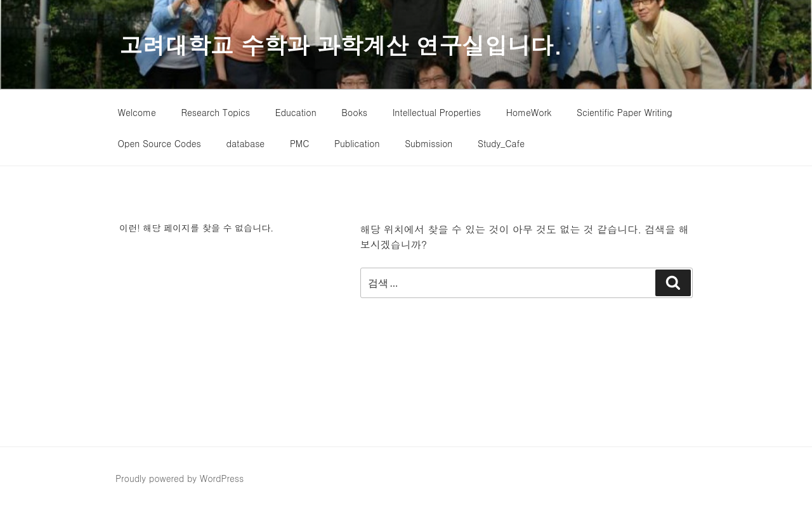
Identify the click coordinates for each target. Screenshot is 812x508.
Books (354, 112)
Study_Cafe (501, 143)
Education (296, 112)
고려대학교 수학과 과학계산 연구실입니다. (341, 45)
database (245, 143)
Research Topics (216, 112)
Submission (429, 143)
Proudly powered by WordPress (180, 478)
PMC (299, 143)
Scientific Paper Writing (624, 112)
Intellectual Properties (437, 112)
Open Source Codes (160, 143)
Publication (357, 143)
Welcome (137, 112)
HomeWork (529, 112)
